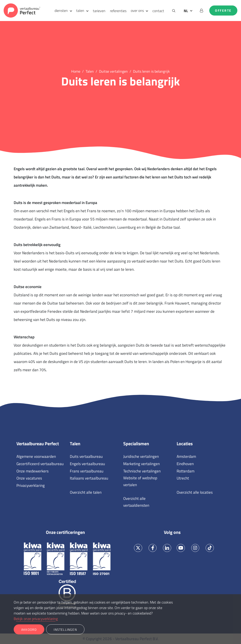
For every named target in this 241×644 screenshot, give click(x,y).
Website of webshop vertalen (140, 481)
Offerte (223, 11)
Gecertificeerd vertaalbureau (40, 464)
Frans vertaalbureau (87, 471)
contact (158, 11)
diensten (61, 11)
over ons (137, 11)
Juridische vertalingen (141, 456)
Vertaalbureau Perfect (38, 444)
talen (80, 11)
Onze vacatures (29, 478)
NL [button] (186, 11)
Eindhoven (185, 464)
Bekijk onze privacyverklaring (36, 619)
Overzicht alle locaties (195, 492)
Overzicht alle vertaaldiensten (136, 502)
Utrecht (183, 478)
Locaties (185, 444)
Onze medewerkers (33, 471)
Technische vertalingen (142, 471)
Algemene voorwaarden (36, 456)
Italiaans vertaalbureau (89, 478)
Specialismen (136, 444)
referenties (118, 11)
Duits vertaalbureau (86, 456)
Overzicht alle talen (86, 492)
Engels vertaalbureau (87, 464)
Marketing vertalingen (141, 464)
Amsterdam (186, 456)
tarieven (99, 11)
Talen (75, 444)
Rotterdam (186, 471)
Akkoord (29, 629)
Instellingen (65, 629)
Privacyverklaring (31, 485)
